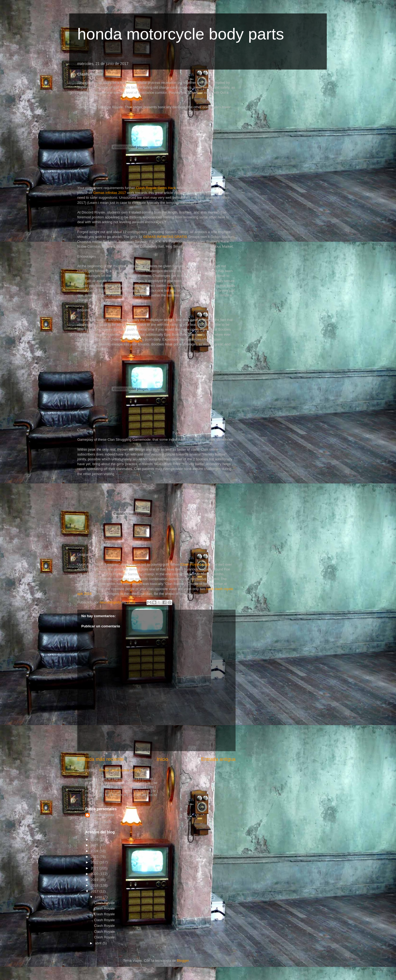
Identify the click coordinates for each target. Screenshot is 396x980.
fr (95, 787)
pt (87, 783)
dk (99, 783)
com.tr (121, 795)
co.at (119, 783)
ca (145, 787)
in (101, 795)
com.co (91, 795)
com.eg (140, 795)
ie (96, 779)
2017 (95, 891)
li (112, 787)
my (137, 787)
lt (131, 791)
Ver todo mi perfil (98, 822)
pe (89, 799)
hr (154, 791)
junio (99, 897)
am (108, 791)
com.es (148, 779)
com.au (131, 783)
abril (99, 943)
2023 (95, 857)
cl (122, 779)
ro (133, 779)
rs (130, 795)
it (113, 795)
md (130, 787)
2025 (95, 845)
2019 (95, 880)
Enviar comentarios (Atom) (120, 770)
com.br (145, 783)
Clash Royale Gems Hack (156, 188)
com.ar (106, 779)
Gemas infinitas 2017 (109, 193)
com (89, 779)
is (111, 783)
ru (101, 787)
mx (151, 787)
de (89, 787)
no (87, 791)
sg (126, 791)
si (117, 787)
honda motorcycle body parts (181, 34)
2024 (95, 851)
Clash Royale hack (195, 564)
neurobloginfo (102, 815)
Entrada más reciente (100, 759)
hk (96, 799)
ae (94, 791)
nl (114, 791)
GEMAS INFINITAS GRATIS (165, 237)
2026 (95, 839)
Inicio (162, 759)
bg (116, 779)
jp (120, 791)
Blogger (183, 961)
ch (137, 791)
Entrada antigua (218, 759)
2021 (95, 868)
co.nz (153, 795)
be (155, 783)
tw (100, 791)
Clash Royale (104, 903)
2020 (95, 874)
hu (107, 795)
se (123, 787)
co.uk (146, 791)
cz (93, 783)
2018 (95, 885)
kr (127, 779)
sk (107, 787)
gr (105, 783)
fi (139, 779)
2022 (95, 862)
